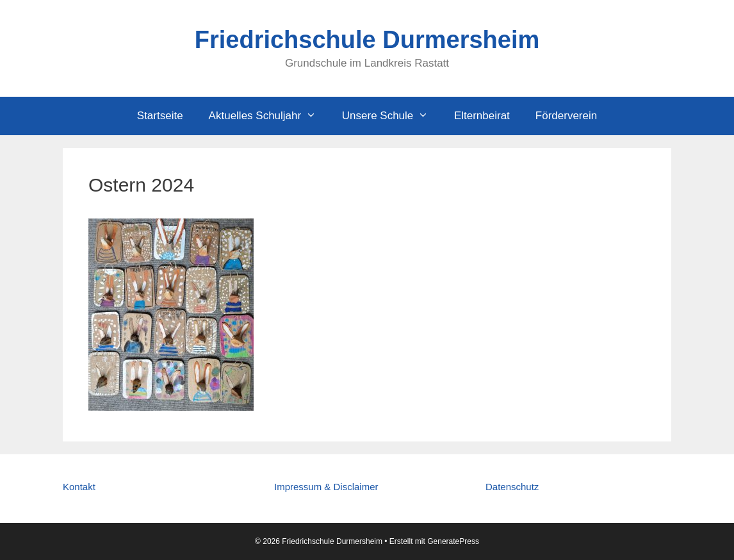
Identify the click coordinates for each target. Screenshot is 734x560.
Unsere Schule (392, 116)
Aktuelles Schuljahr (269, 116)
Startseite (160, 116)
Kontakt (79, 487)
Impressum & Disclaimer (326, 487)
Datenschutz (512, 487)
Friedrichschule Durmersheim (367, 40)
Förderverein (566, 116)
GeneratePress (453, 541)
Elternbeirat (482, 116)
